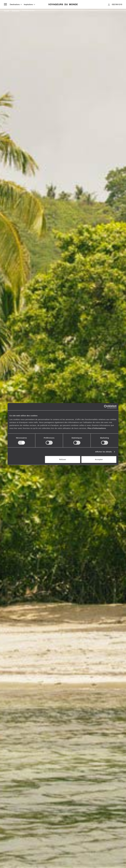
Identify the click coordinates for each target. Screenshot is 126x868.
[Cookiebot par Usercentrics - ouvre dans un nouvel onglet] (106, 407)
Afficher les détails (103, 452)
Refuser (63, 459)
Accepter (99, 459)
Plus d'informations (97, 428)
